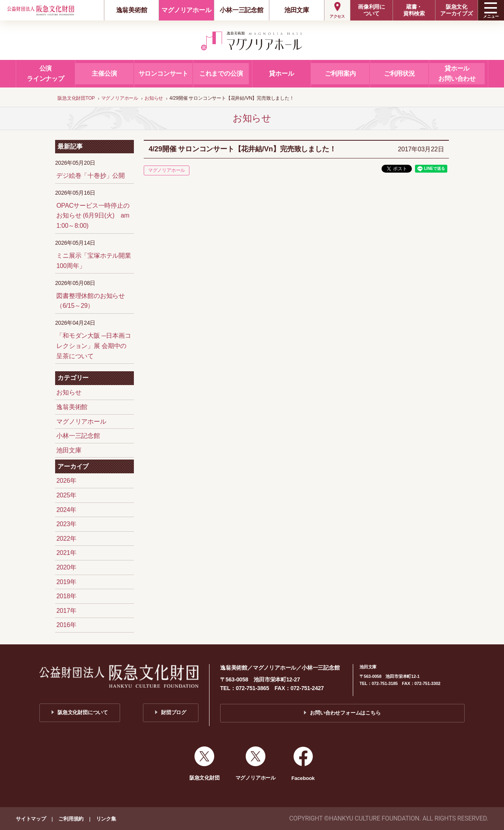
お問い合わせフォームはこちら (345, 713)
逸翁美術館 (132, 10)
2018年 (66, 596)
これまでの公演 (221, 74)
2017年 (66, 611)
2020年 (66, 567)
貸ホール (281, 74)
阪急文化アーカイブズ (457, 10)
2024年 (66, 510)
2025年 (66, 495)
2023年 (66, 524)
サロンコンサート (163, 74)
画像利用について (372, 10)
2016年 (66, 625)
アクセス (337, 16)
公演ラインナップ (45, 74)
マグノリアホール (186, 10)
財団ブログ (174, 712)
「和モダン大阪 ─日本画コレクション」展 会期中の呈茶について (94, 346)
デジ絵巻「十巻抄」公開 (91, 176)
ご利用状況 (399, 74)
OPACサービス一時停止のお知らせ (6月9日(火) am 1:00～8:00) (93, 216)
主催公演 (104, 74)
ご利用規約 (71, 819)
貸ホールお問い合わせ (457, 74)
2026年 (66, 481)
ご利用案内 (340, 74)
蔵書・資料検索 (414, 10)
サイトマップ (31, 819)
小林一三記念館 (242, 10)
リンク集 (106, 819)
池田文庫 (297, 10)
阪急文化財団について (83, 712)
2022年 (66, 539)
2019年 (66, 582)
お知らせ (69, 392)
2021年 (66, 553)
